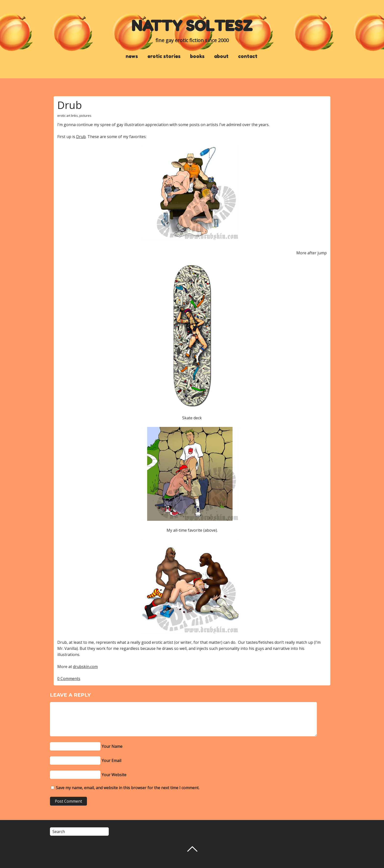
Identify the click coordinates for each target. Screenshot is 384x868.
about (221, 56)
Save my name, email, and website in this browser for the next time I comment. (128, 788)
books (197, 56)
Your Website (114, 775)
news (132, 56)
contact (248, 56)
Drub (70, 105)
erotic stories (164, 56)
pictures (85, 116)
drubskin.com (85, 667)
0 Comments (69, 679)
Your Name (112, 746)
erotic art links (68, 116)
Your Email (111, 761)
